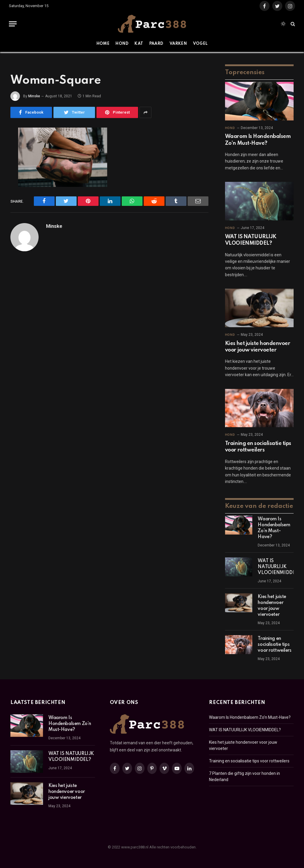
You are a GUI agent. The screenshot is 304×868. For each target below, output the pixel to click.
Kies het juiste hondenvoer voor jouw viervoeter (258, 347)
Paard (156, 44)
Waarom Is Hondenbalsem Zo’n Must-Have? (258, 140)
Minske (34, 96)
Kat (139, 44)
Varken (178, 44)
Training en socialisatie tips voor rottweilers (258, 447)
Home (103, 44)
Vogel (200, 44)
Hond (122, 44)
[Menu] (13, 24)
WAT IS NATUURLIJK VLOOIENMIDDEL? (251, 240)
